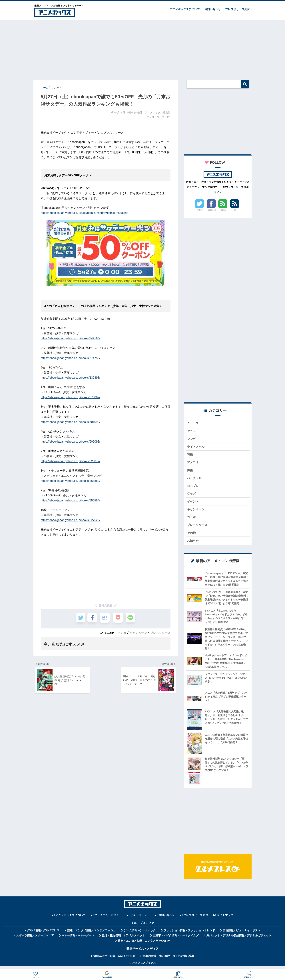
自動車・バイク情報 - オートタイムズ (176, 939)
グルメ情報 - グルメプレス (43, 934)
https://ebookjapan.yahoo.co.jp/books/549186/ (70, 338)
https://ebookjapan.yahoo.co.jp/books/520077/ (70, 461)
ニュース (193, 423)
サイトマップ (225, 919)
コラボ (192, 520)
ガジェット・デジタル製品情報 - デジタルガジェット (239, 939)
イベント (193, 504)
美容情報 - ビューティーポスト (242, 934)
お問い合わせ (212, 9)
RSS (235, 210)
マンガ (122, 633)
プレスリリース (160, 633)
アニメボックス (147, 966)
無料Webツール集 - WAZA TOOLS (114, 960)
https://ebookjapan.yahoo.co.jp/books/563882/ (70, 481)
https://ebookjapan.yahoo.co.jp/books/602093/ (70, 442)
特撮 (190, 456)
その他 (192, 536)
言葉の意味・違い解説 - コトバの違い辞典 (168, 960)
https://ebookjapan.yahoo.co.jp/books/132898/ (70, 378)
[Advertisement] (142, 49)
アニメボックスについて (185, 9)
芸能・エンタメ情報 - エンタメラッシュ (91, 934)
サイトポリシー (140, 919)
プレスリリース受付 (237, 9)
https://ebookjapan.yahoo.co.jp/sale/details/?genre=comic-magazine (85, 213)
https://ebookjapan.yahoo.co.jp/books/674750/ (70, 358)
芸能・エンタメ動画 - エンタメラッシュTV (144, 945)
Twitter (199, 210)
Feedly (223, 210)
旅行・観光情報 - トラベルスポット (123, 939)
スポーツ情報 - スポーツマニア (35, 939)
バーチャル (195, 480)
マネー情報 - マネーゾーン (78, 939)
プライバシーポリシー (108, 919)
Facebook (211, 210)
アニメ (192, 431)
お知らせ (193, 544)
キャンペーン (138, 633)
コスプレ (193, 488)
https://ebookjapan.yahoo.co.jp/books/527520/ (70, 520)
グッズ (192, 496)
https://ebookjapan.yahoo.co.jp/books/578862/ (70, 397)
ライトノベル (196, 447)
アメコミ (193, 464)
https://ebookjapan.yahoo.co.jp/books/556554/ (70, 500)
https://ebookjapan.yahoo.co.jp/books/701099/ (70, 422)
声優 (190, 472)
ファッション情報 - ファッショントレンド (189, 934)
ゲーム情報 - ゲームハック (140, 934)
